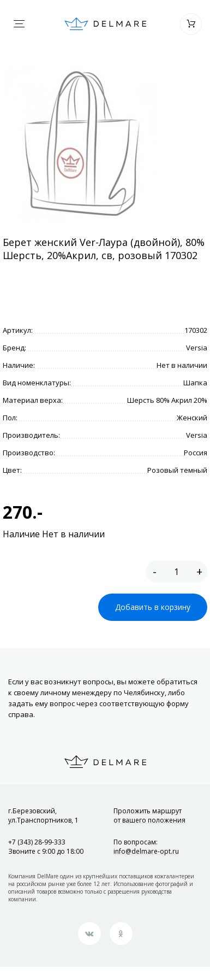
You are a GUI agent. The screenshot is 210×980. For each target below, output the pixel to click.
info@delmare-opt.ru (146, 851)
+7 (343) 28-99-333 (37, 842)
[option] (82, 144)
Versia (197, 348)
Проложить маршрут (149, 815)
